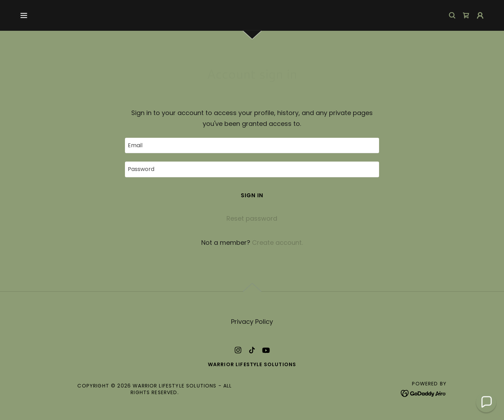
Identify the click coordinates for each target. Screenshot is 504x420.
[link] (466, 15)
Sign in (252, 195)
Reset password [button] (252, 218)
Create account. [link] (277, 243)
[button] (24, 15)
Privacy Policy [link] (252, 322)
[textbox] (252, 145)
